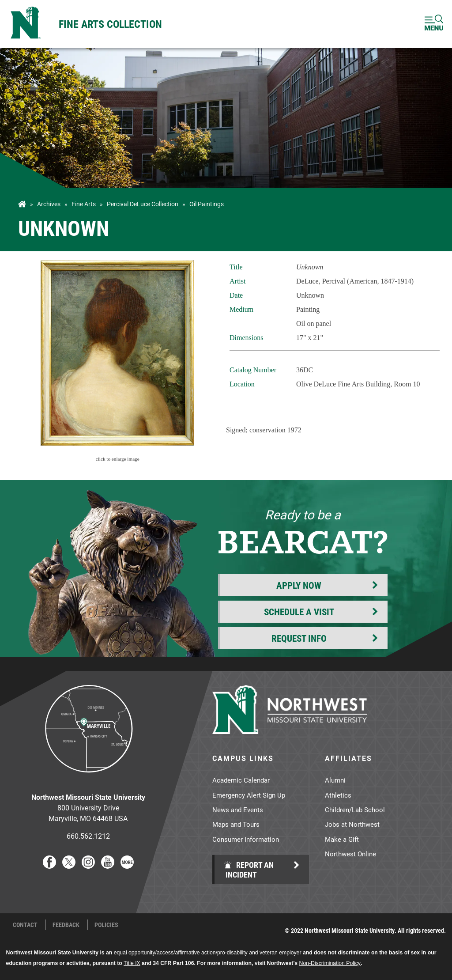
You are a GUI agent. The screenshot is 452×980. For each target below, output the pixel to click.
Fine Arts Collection (110, 24)
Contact (25, 925)
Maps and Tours (236, 824)
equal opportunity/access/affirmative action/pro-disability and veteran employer (208, 953)
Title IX (132, 963)
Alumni (335, 780)
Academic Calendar (241, 780)
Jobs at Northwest (352, 824)
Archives (49, 204)
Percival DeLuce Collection (143, 204)
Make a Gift (342, 839)
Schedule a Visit (299, 612)
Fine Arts (84, 204)
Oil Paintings (207, 204)
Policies (106, 925)
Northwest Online (350, 854)
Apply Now (299, 585)
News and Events (238, 810)
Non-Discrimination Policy (330, 963)
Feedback (66, 925)
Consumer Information (246, 839)
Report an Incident (249, 870)
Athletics (338, 795)
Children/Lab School (355, 810)
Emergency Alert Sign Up (249, 795)
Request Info (299, 638)
